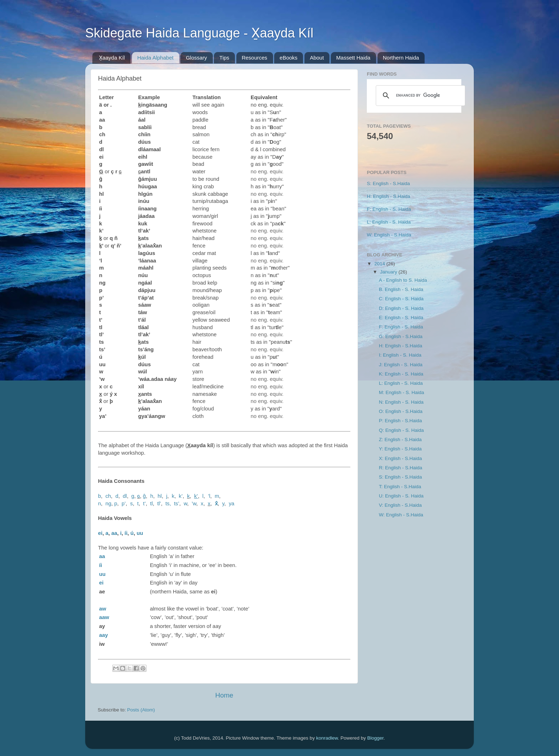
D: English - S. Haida (401, 308)
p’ (124, 504)
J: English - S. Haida (401, 365)
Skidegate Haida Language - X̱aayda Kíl (199, 33)
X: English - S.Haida (401, 458)
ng (109, 504)
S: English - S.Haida (388, 183)
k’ (181, 496)
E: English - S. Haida (401, 318)
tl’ (159, 504)
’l (209, 496)
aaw (104, 617)
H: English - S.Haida (389, 196)
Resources (255, 58)
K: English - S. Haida (401, 374)
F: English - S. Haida (389, 209)
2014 (380, 264)
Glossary (196, 58)
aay (104, 635)
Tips (224, 58)
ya (232, 504)
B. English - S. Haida (401, 289)
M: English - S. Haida (402, 392)
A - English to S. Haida (403, 280)
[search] (419, 96)
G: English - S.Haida (401, 336)
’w (194, 504)
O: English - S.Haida (401, 411)
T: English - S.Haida (400, 487)
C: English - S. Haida (401, 299)
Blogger (375, 738)
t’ (144, 504)
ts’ (177, 504)
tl (151, 504)
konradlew (327, 738)
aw (103, 609)
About (317, 58)
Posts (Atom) (141, 710)
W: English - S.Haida (389, 235)
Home (224, 695)
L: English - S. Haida (389, 222)
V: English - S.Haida (400, 505)
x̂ (216, 504)
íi (126, 533)
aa (114, 533)
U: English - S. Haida (401, 496)
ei (100, 533)
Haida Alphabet (155, 58)
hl (160, 496)
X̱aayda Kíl (112, 58)
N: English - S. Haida (401, 402)
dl (125, 496)
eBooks (288, 58)
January (389, 272)
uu (140, 533)
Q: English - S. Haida (401, 430)
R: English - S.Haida (401, 468)
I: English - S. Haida (400, 355)
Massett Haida (353, 58)
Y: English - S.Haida (400, 449)
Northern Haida (401, 58)
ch (108, 496)
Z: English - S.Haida (400, 440)
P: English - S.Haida (401, 421)
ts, (168, 504)
